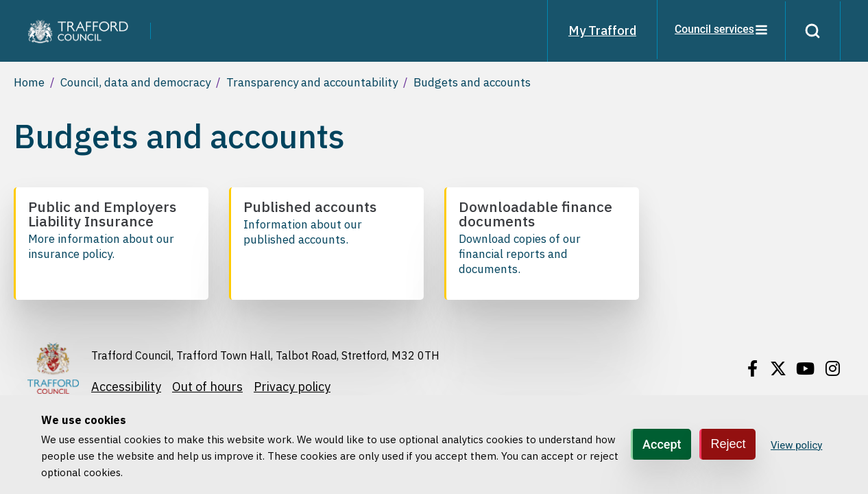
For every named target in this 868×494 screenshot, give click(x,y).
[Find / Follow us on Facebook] (752, 368)
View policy (796, 445)
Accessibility (126, 387)
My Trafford (600, 31)
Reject (728, 444)
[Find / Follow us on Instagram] (832, 368)
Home (29, 82)
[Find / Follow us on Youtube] (805, 368)
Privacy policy (292, 387)
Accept (662, 444)
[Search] (812, 31)
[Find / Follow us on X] (778, 368)
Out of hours (207, 387)
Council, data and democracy (135, 82)
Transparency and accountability (312, 82)
